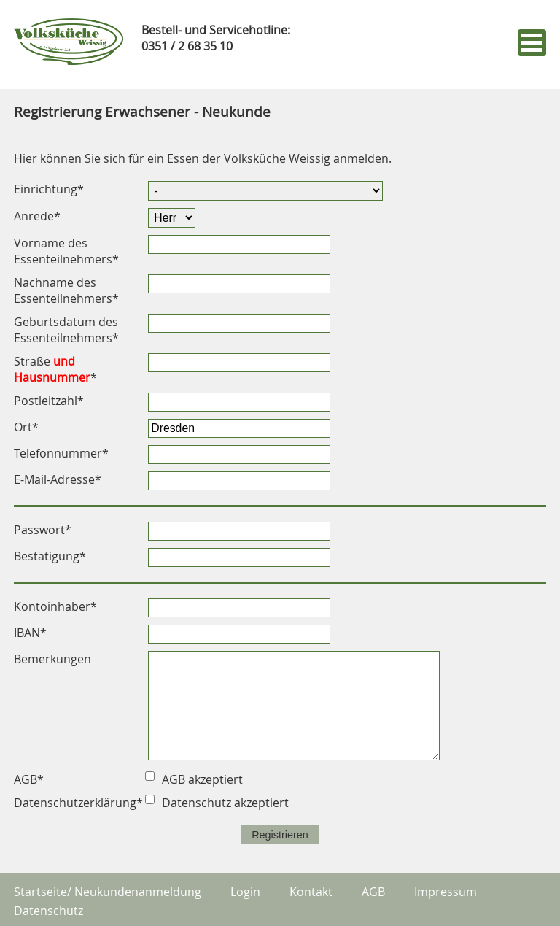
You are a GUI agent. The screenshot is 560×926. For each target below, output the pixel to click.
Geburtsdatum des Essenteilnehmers (66, 330)
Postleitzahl (49, 401)
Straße (55, 369)
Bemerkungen (52, 659)
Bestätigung (50, 556)
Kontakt (311, 892)
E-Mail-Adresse (58, 479)
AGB (373, 892)
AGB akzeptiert (202, 779)
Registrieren (280, 835)
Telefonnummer (61, 453)
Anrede (37, 216)
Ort (26, 427)
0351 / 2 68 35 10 (187, 46)
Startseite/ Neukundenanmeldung (108, 892)
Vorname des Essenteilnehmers (66, 251)
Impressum (446, 892)
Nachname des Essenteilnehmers (66, 290)
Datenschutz (48, 911)
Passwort (43, 530)
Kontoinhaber (55, 606)
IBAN (30, 633)
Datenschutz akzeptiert (225, 803)
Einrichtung (49, 189)
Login (245, 892)
